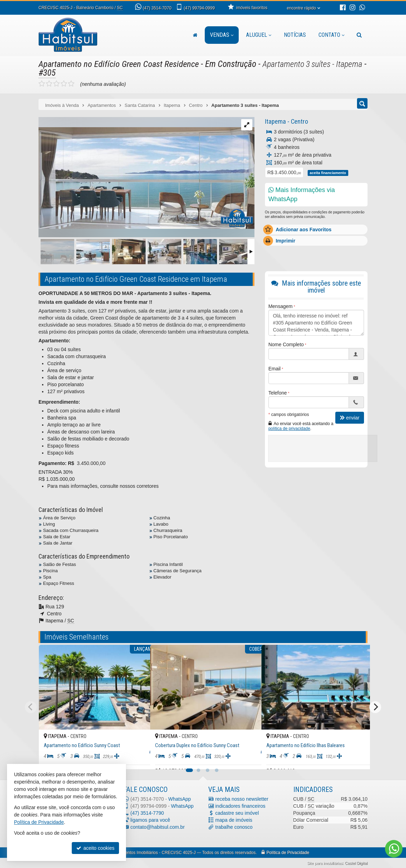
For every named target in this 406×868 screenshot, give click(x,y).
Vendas (222, 35)
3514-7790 (147, 813)
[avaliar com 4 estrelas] (64, 84)
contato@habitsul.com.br (158, 827)
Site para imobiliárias (325, 863)
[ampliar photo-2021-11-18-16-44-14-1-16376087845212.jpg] (146, 172)
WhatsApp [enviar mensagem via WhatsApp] (180, 799)
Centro (298, 121)
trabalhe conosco (234, 827)
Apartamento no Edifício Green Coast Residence (119, 64)
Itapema (275, 121)
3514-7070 (157, 8)
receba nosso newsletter (242, 799)
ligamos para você (150, 820)
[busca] (359, 35)
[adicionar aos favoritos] (137, 758)
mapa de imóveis (234, 820)
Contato (331, 35)
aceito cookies (95, 848)
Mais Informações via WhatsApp (302, 194)
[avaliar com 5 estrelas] (71, 84)
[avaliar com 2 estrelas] (49, 84)
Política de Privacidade (288, 853)
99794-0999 (199, 8)
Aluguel (259, 35)
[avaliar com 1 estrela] (42, 84)
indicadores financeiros (240, 806)
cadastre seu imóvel (237, 813)
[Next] (375, 707)
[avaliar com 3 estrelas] (57, 84)
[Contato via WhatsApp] (394, 849)
